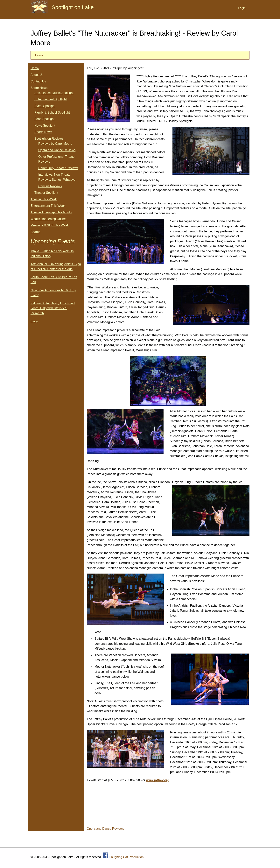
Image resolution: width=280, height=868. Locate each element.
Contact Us (38, 81)
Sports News (43, 132)
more (34, 321)
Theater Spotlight (46, 193)
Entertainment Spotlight (51, 99)
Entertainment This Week (48, 206)
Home (39, 55)
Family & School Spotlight (52, 113)
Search (35, 232)
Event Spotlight (45, 106)
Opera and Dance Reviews (105, 829)
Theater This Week (44, 199)
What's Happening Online (48, 219)
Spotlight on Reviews (49, 139)
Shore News (39, 88)
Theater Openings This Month (51, 212)
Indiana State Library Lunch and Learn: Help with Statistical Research (53, 308)
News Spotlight (45, 126)
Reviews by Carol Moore (55, 144)
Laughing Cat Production (127, 857)
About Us (37, 75)
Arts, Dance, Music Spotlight (54, 93)
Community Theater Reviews (58, 168)
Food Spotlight (44, 119)
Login (242, 8)
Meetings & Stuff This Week (50, 225)
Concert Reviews (50, 186)
